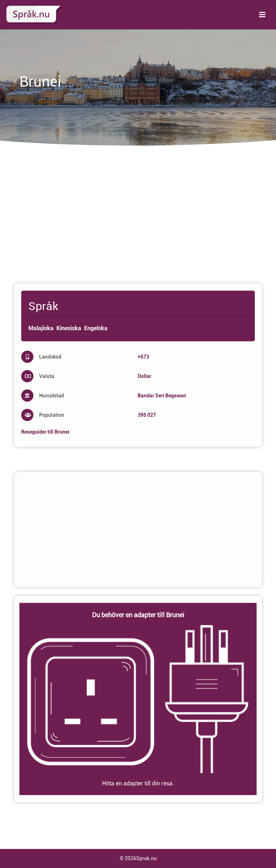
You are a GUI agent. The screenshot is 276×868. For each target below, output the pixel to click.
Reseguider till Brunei (45, 432)
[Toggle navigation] (262, 15)
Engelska (96, 328)
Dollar (144, 376)
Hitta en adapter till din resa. (138, 783)
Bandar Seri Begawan (162, 396)
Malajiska (41, 328)
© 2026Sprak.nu (138, 858)
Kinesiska (69, 328)
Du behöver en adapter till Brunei (138, 615)
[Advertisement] (138, 218)
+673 (143, 357)
